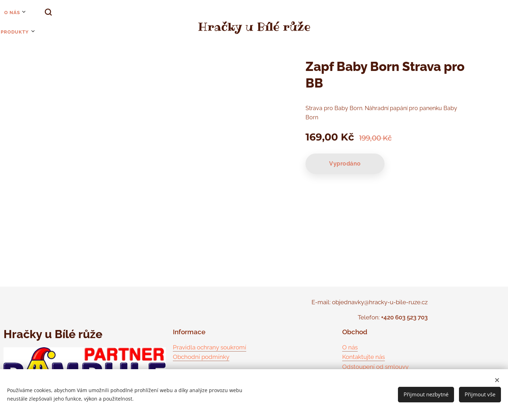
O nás (350, 347)
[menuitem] (4, 12)
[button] (31, 12)
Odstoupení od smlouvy (375, 367)
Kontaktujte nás (364, 357)
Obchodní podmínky (201, 357)
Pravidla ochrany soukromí (210, 347)
